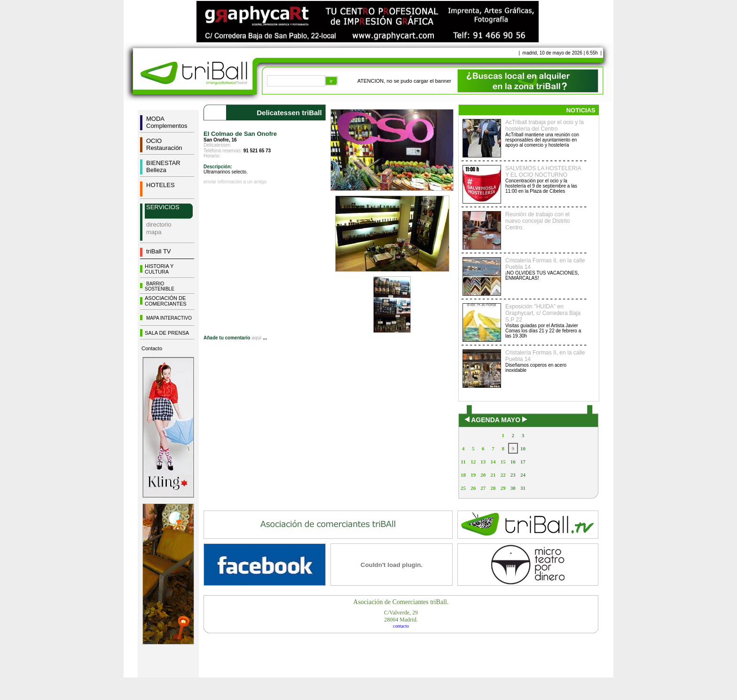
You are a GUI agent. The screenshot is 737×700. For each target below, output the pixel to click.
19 (473, 475)
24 (523, 475)
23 (513, 475)
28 (493, 488)
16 (513, 462)
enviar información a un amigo (235, 182)
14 (493, 462)
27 (483, 488)
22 (503, 475)
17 (523, 462)
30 (513, 488)
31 (523, 488)
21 (493, 475)
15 (503, 462)
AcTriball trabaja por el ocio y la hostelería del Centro (545, 126)
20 (483, 475)
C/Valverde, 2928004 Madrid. (401, 616)
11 (463, 462)
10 (523, 448)
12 (473, 462)
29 (503, 488)
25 (463, 488)
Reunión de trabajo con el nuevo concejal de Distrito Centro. (537, 221)
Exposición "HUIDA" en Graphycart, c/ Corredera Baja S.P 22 (543, 313)
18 (463, 475)
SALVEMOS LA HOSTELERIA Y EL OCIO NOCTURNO (543, 172)
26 (473, 488)
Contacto (152, 348)
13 (483, 462)
